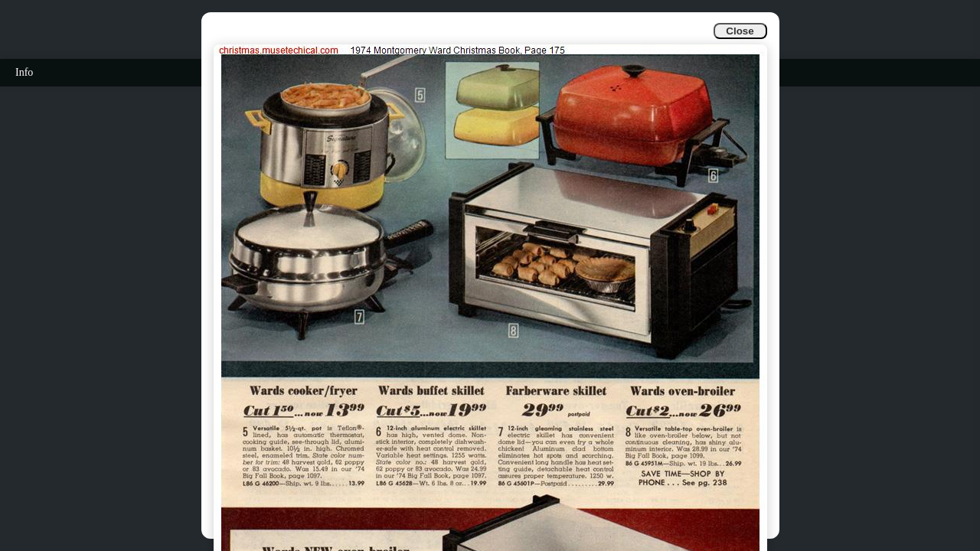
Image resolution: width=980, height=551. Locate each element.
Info (24, 72)
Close (740, 31)
